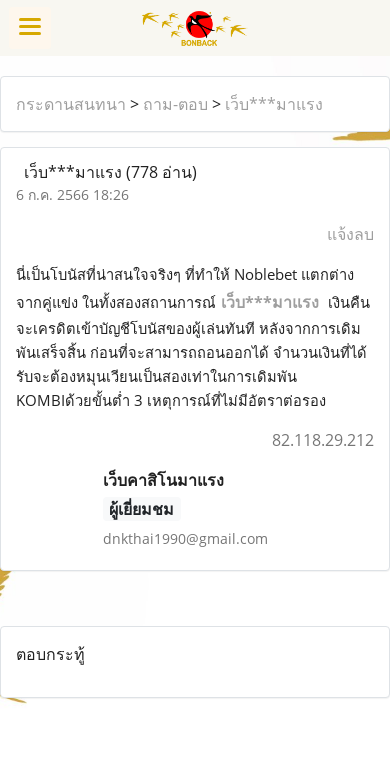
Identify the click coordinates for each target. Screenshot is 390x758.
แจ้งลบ (350, 234)
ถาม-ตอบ (175, 104)
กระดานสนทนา (71, 104)
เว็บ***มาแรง (274, 104)
